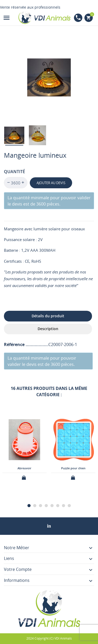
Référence (15, 344)
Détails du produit (48, 316)
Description (48, 329)
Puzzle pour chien (73, 468)
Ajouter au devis (51, 183)
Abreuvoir (24, 468)
